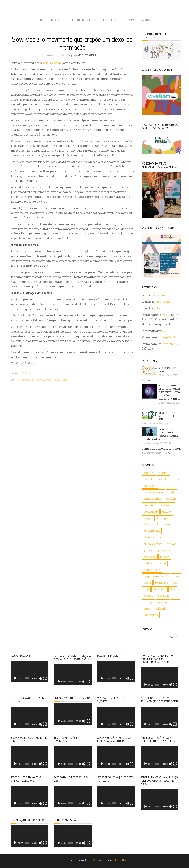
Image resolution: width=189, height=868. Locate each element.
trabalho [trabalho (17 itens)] (148, 608)
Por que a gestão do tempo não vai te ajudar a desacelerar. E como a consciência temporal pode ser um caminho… (170, 392)
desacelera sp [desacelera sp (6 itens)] (167, 505)
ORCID (164, 331)
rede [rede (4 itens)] (175, 583)
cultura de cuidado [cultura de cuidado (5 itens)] (153, 499)
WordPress (98, 860)
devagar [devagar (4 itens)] (148, 518)
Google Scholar (169, 337)
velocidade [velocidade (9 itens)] (161, 608)
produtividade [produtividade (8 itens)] (162, 583)
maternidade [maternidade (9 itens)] (150, 557)
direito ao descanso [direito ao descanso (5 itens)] (163, 524)
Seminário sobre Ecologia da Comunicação (161, 449)
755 (144, 408)
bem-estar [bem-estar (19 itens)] (149, 479)
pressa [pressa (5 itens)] (147, 583)
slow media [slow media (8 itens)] (163, 596)
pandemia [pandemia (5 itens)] (148, 563)
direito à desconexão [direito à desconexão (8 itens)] (154, 537)
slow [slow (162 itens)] (173, 589)
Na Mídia (146, 20)
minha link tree (158, 295)
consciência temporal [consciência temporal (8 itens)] (154, 492)
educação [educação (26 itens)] (171, 544)
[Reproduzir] (15, 678)
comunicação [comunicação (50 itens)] (150, 486)
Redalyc (166, 315)
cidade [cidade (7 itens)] (176, 479)
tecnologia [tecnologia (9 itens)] (149, 602)
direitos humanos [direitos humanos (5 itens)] (152, 531)
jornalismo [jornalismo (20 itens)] (149, 550)
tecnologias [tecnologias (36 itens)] (163, 602)
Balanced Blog (120, 860)
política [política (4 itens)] (176, 576)
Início (41, 20)
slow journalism (45, 380)
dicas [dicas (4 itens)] (147, 524)
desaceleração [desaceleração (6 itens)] (151, 512)
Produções (57, 20)
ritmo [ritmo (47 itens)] (146, 589)
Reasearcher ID (170, 344)
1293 (144, 380)
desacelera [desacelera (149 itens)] (171, 499)
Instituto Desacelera (83, 20)
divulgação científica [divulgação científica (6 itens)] (153, 544)
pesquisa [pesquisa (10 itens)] (162, 563)
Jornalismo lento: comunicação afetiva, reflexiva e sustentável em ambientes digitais (160, 434)
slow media (61, 380)
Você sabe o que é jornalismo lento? (167, 369)
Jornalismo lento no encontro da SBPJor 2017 (168, 416)
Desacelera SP (111, 20)
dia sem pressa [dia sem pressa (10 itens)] (164, 518)
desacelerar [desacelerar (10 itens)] (150, 505)
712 (166, 453)
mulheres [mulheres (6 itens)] (165, 557)
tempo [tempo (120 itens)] (175, 602)
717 (166, 443)
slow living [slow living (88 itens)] (149, 596)
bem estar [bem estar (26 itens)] (163, 479)
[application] (29, 671)
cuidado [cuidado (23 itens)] (171, 492)
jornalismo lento (26, 380)
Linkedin (130, 20)
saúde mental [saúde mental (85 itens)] (159, 589)
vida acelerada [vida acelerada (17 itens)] (151, 615)
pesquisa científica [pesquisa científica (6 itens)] (152, 570)
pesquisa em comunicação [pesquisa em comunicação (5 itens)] (156, 576)
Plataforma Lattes (163, 302)
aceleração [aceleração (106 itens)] (149, 473)
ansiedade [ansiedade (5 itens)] (164, 473)
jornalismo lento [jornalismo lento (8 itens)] (165, 550)
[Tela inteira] (45, 678)
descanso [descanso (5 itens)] (167, 512)
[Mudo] (40, 678)
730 (166, 424)
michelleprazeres (87, 55)
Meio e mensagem (52, 63)
